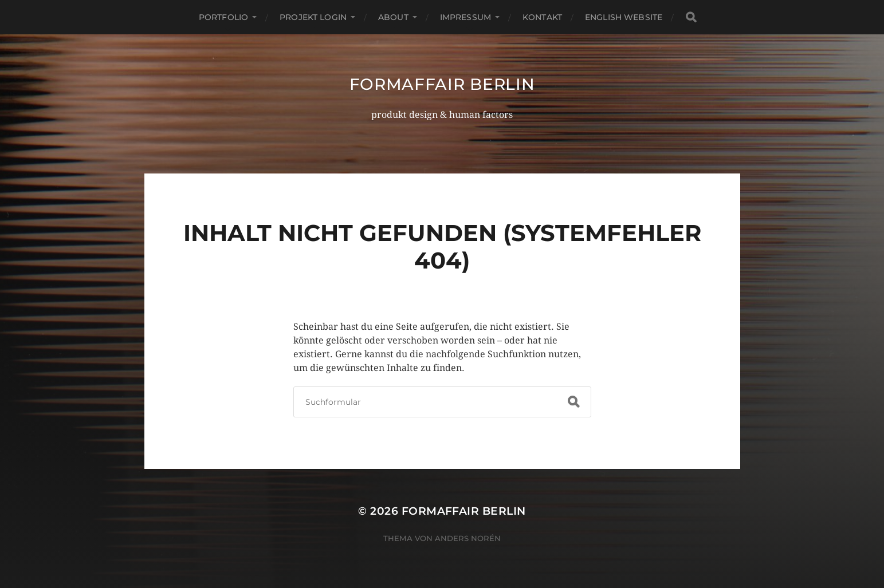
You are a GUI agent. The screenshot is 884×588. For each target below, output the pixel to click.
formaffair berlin (442, 84)
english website (624, 17)
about (393, 17)
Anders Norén (468, 538)
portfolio (223, 17)
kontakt (542, 17)
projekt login (313, 17)
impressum (465, 17)
